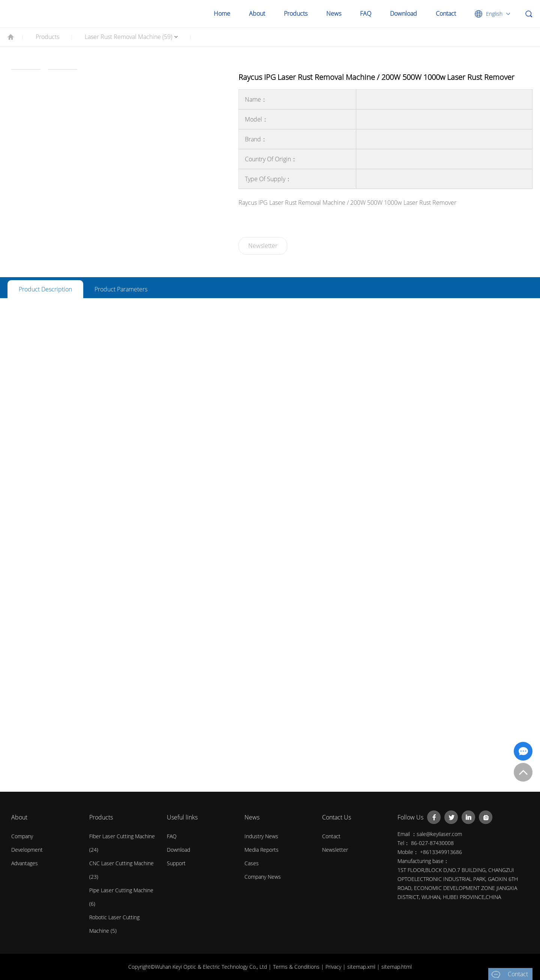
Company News (263, 877)
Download (403, 14)
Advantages (25, 863)
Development (27, 850)
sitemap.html (397, 967)
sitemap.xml (362, 967)
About (257, 14)
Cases (252, 863)
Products (296, 14)
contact (331, 836)
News (334, 14)
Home (222, 14)
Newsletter (263, 246)
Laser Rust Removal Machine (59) (128, 37)
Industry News (261, 836)
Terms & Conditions (297, 967)
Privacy (334, 967)
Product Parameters (121, 289)
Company (22, 836)
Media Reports (262, 850)
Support (176, 863)
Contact (446, 14)
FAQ (366, 14)
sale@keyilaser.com (439, 834)
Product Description (45, 289)
